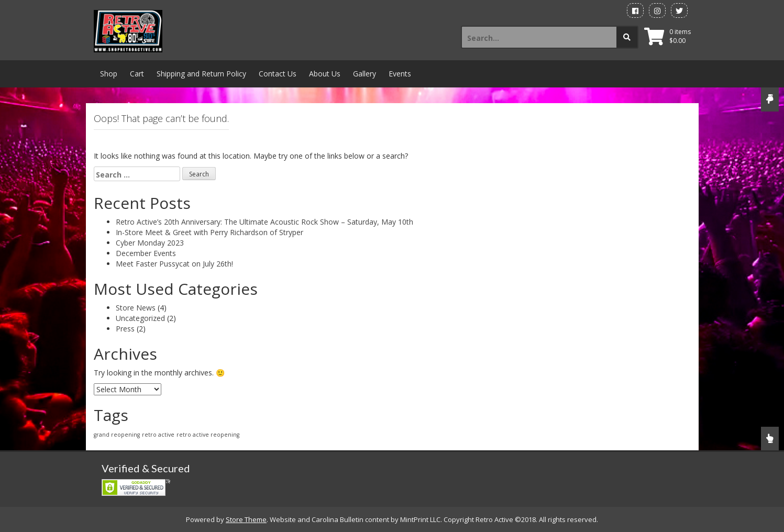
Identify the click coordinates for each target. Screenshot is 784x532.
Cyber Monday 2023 (150, 243)
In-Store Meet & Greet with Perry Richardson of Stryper (209, 232)
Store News (136, 308)
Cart (137, 74)
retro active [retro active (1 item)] (158, 435)
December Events (146, 253)
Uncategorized (140, 318)
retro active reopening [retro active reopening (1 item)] (208, 435)
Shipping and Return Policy (201, 74)
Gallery (365, 74)
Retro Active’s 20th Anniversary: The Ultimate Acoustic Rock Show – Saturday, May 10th (264, 222)
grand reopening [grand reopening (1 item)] (117, 435)
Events (400, 74)
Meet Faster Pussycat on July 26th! (174, 264)
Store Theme (246, 519)
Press (125, 329)
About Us (325, 74)
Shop (109, 74)
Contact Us (278, 74)
